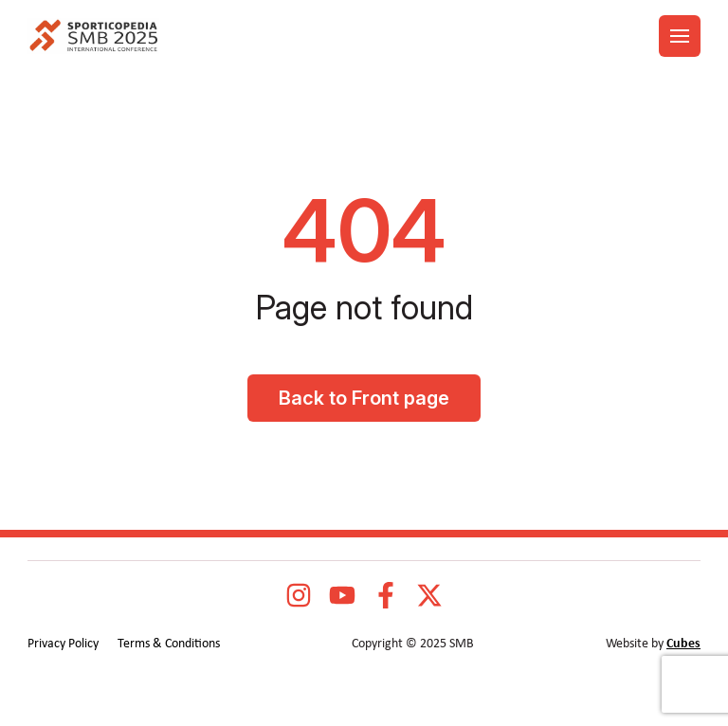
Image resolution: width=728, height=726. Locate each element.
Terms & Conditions (169, 644)
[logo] (93, 36)
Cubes (683, 644)
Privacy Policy (63, 644)
